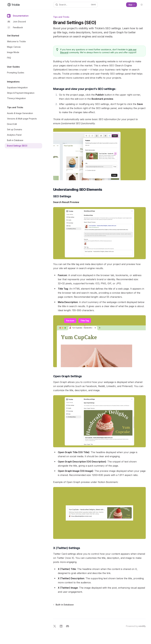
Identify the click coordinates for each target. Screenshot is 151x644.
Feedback (15, 27)
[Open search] (75, 5)
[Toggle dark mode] (142, 5)
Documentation (18, 16)
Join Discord (16, 22)
